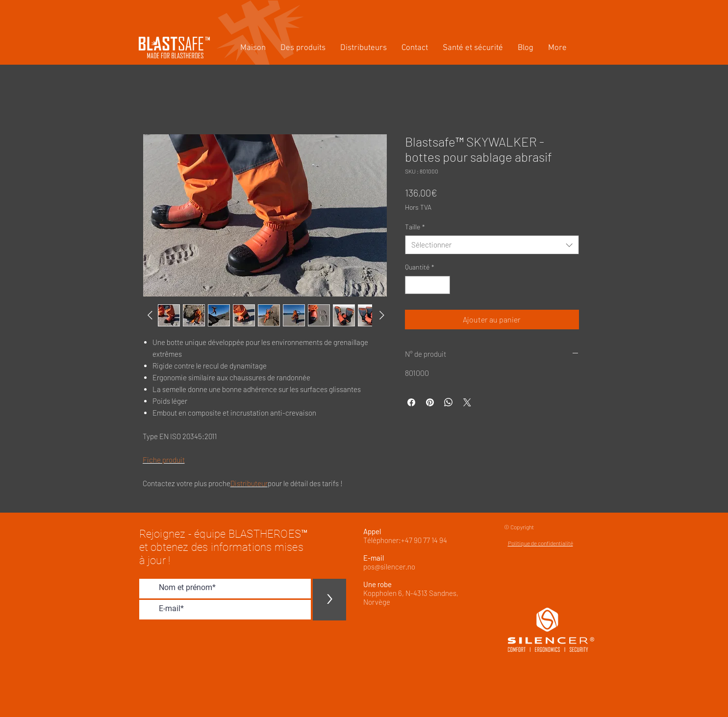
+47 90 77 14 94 (424, 540)
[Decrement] (413, 285)
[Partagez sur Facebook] (411, 402)
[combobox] (492, 245)
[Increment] (442, 285)
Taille (415, 227)
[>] (329, 600)
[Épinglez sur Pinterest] (430, 402)
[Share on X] (467, 402)
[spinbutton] (427, 285)
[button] (303, 48)
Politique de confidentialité (540, 543)
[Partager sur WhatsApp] (449, 402)
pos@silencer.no (389, 567)
